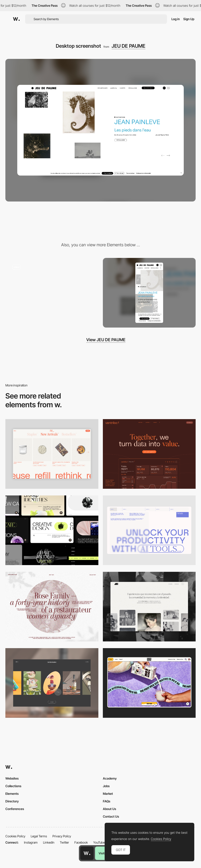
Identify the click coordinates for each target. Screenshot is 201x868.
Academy (110, 778)
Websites (12, 778)
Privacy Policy (62, 836)
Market (108, 794)
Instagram (31, 842)
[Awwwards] (16, 19)
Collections (13, 786)
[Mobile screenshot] (149, 293)
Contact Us (111, 816)
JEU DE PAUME (129, 46)
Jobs (106, 786)
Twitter (64, 842)
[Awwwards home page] (87, 853)
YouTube (99, 842)
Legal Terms (39, 836)
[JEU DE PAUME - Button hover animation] (52, 291)
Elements (12, 794)
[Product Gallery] (52, 454)
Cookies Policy (15, 836)
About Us (109, 809)
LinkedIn (49, 842)
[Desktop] (149, 454)
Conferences (15, 809)
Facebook (81, 842)
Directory (12, 801)
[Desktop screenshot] (52, 607)
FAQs (107, 801)
